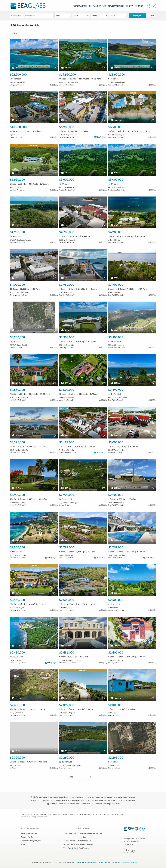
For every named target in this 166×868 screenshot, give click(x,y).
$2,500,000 (67, 600)
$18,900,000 (117, 74)
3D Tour (64, 409)
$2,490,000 (17, 652)
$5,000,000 (67, 179)
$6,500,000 (116, 127)
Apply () (138, 15)
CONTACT (139, 6)
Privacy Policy (105, 862)
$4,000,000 (17, 284)
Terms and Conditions (121, 862)
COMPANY (129, 6)
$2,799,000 (67, 547)
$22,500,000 (18, 74)
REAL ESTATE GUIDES (116, 6)
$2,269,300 (116, 757)
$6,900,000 (67, 127)
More (118, 15)
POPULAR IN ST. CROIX (98, 6)
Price (63, 15)
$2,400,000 (116, 652)
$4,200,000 (116, 232)
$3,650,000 (17, 390)
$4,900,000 (17, 232)
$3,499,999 (116, 390)
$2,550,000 (17, 600)
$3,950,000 (67, 284)
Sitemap (134, 862)
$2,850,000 (17, 547)
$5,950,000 (17, 179)
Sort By (15, 33)
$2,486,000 (67, 652)
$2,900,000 (17, 495)
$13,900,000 (18, 127)
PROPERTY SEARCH (80, 6)
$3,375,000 (17, 442)
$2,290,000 (67, 757)
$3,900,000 (116, 284)
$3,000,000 (116, 442)
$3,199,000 (67, 442)
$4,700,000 (67, 232)
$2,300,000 (116, 705)
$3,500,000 (67, 390)
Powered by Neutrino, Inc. (87, 862)
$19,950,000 (67, 74)
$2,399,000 (67, 705)
